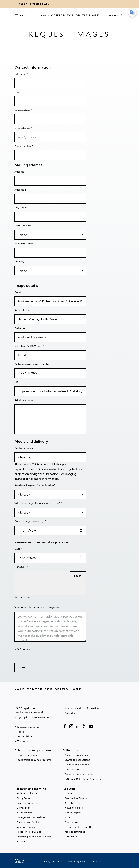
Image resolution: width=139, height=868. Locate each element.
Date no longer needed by (29, 521)
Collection (21, 328)
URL (17, 382)
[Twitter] (85, 726)
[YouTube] (91, 726)
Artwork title (22, 310)
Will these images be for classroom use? (37, 503)
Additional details (25, 400)
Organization (22, 110)
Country (19, 262)
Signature (20, 567)
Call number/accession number (32, 364)
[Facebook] (65, 726)
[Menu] (23, 15)
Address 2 (20, 190)
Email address (22, 128)
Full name (20, 74)
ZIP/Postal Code (24, 244)
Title (17, 92)
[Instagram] (71, 726)
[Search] (116, 15)
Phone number (23, 146)
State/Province (23, 226)
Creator (19, 292)
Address (19, 172)
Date (17, 549)
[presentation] (37, 657)
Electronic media (24, 448)
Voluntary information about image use (37, 607)
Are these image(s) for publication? (35, 485)
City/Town (21, 208)
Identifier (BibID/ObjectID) (30, 346)
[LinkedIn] (78, 726)
